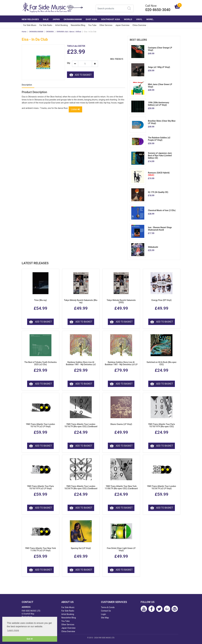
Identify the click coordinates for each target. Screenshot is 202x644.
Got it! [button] (30, 639)
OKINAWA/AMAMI (73, 19)
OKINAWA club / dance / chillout (69, 32)
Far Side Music (30, 25)
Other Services (106, 25)
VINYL (139, 19)
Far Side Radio (46, 25)
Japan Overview (122, 25)
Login (103, 614)
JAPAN (56, 19)
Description (27, 85)
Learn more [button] (13, 630)
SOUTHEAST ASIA (111, 19)
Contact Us (106, 611)
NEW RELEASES (30, 19)
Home (24, 32)
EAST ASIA (91, 19)
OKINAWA (50, 32)
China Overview (139, 25)
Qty (68, 63)
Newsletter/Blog (78, 25)
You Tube (92, 25)
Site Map (105, 618)
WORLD (128, 19)
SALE (46, 19)
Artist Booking (61, 25)
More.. (150, 19)
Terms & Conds (108, 607)
